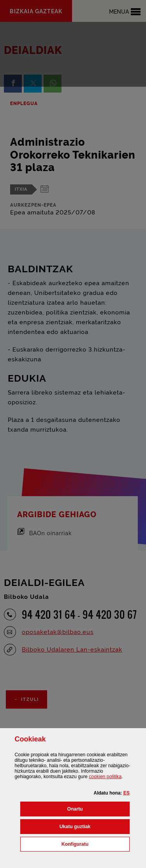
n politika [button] (105, 777)
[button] (127, 793)
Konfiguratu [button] (96, 843)
